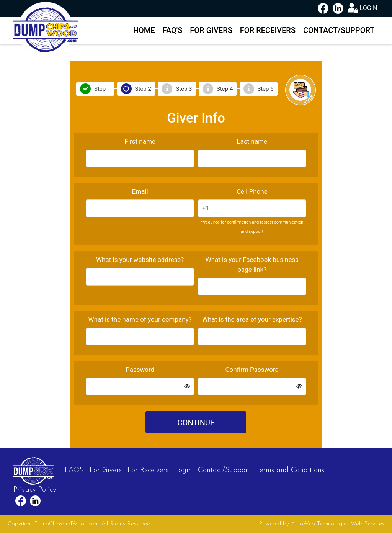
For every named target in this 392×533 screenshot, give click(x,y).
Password (140, 370)
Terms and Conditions (290, 470)
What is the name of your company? (140, 319)
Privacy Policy (35, 490)
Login (183, 470)
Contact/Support (339, 30)
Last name (252, 141)
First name (140, 141)
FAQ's (173, 30)
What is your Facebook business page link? (252, 265)
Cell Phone (252, 191)
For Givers (211, 30)
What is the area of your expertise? (252, 319)
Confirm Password (252, 370)
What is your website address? (140, 260)
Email (140, 191)
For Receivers (268, 30)
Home (144, 30)
